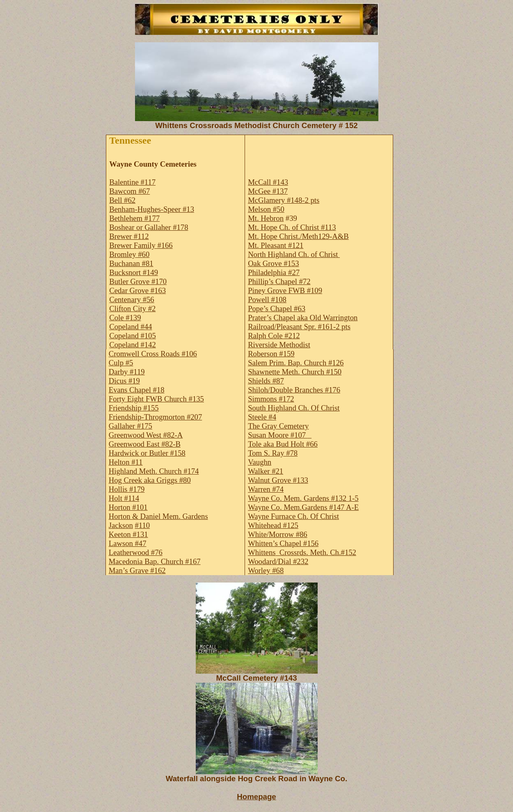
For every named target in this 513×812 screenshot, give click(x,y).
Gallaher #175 (131, 426)
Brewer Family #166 (141, 245)
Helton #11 (126, 462)
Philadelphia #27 (274, 272)
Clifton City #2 (132, 309)
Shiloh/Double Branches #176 (294, 390)
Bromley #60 (129, 254)
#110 (143, 525)
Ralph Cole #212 (274, 336)
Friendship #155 (134, 408)
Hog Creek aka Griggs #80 (150, 480)
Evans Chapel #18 (137, 390)
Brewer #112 (129, 236)
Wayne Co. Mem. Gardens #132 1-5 (303, 498)
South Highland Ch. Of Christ (294, 408)
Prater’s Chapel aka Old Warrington (303, 318)
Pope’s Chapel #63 (277, 309)
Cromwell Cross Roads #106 (153, 354)
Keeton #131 (128, 534)
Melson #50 (266, 209)
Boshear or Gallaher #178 (149, 227)
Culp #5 (121, 363)
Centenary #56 (132, 299)
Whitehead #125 (273, 525)
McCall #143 (268, 182)
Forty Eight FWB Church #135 (156, 399)
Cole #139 (125, 318)
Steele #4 (262, 417)
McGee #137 (268, 191)
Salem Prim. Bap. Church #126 (296, 363)
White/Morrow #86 (278, 534)
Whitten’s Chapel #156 (283, 543)
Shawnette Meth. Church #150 (295, 372)
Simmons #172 (271, 399)
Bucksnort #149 (134, 272)
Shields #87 (266, 381)
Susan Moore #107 (277, 435)
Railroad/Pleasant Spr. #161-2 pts (299, 327)
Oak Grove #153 (273, 263)
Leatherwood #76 (136, 552)
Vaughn (260, 462)
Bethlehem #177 (134, 218)
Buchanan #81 (131, 263)
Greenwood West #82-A (146, 435)
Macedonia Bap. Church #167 (155, 561)
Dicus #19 (124, 381)
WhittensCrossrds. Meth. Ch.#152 (302, 552)
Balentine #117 (132, 182)
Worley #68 (266, 570)
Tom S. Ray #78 (273, 453)
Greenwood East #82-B (145, 444)
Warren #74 (266, 489)
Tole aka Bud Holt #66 (283, 444)
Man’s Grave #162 (137, 570)
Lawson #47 (128, 543)
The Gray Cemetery (278, 426)
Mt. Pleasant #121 (276, 245)
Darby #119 (127, 372)
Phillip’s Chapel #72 (279, 281)
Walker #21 (266, 471)
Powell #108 (267, 299)
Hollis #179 (127, 489)
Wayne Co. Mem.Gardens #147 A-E (303, 507)
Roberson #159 (271, 354)
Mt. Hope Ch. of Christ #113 (292, 227)
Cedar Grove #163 (137, 290)
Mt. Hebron (266, 218)
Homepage (256, 797)
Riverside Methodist (279, 345)
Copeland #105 (132, 336)
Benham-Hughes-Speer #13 (152, 209)
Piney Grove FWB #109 (285, 290)
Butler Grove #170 (138, 281)
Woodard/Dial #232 (278, 561)
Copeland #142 (132, 345)
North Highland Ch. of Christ (294, 254)
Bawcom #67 (129, 191)
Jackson (121, 525)
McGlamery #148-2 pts (284, 200)
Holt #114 (124, 498)
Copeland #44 (131, 327)
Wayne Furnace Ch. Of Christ (293, 516)
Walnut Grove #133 (278, 480)
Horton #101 (128, 507)
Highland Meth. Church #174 (154, 471)
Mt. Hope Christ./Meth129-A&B (298, 236)
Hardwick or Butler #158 (147, 453)
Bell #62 (122, 200)
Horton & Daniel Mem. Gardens (158, 516)
